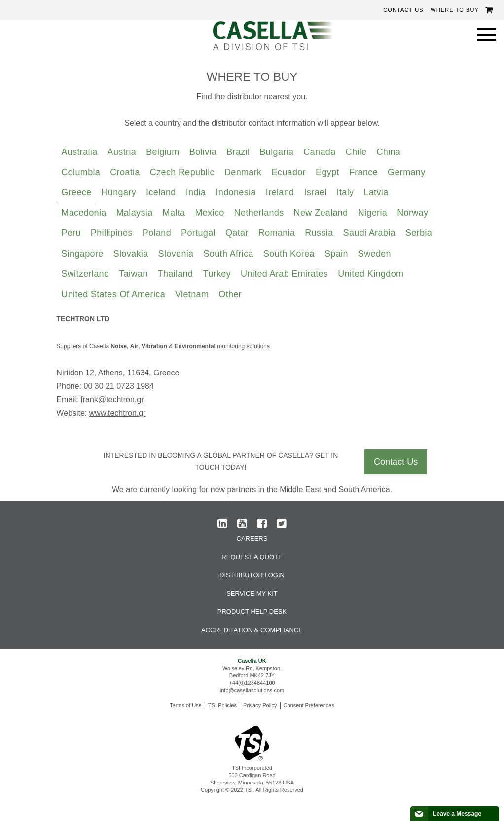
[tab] (79, 152)
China (388, 152)
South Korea (289, 254)
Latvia (376, 192)
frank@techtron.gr (112, 399)
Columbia (81, 172)
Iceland (161, 192)
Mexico (209, 213)
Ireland (280, 192)
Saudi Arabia (369, 233)
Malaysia (135, 213)
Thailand (176, 274)
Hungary (119, 192)
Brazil (238, 152)
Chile (356, 152)
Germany (407, 172)
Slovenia (176, 254)
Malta (174, 213)
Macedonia (84, 213)
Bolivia (203, 152)
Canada (319, 152)
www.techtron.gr (118, 413)
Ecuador (288, 172)
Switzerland (85, 274)
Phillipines (112, 233)
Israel (315, 192)
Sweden (375, 254)
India (196, 192)
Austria (122, 152)
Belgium (163, 152)
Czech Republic (182, 172)
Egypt (327, 172)
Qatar (237, 233)
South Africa (229, 254)
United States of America (113, 294)
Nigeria (373, 213)
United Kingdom (371, 274)
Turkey (217, 274)
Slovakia (131, 254)
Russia (319, 233)
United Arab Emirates (284, 274)
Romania (277, 233)
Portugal (198, 233)
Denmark (243, 172)
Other (230, 294)
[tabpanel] (252, 370)
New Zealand (321, 213)
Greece (76, 192)
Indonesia (236, 192)
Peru (71, 233)
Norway (413, 213)
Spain (336, 254)
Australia (79, 152)
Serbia (419, 233)
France (363, 172)
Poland (157, 233)
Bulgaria (276, 152)
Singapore (82, 254)
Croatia (125, 172)
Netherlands (259, 213)
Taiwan (133, 274)
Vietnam (192, 294)
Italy (345, 192)
